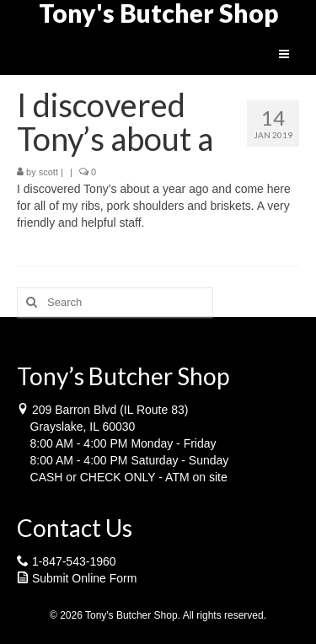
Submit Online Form (84, 578)
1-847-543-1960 (74, 561)
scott (48, 172)
